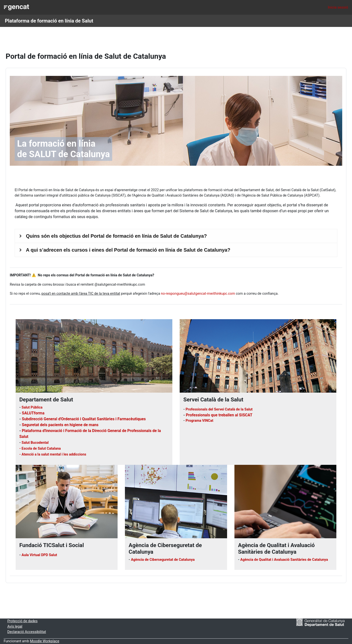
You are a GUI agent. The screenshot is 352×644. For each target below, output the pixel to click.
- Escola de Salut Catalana (53, 444)
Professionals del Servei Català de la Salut (220, 405)
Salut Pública (44, 403)
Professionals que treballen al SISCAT (219, 411)
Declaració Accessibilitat (39, 632)
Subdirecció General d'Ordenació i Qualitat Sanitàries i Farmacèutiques (95, 415)
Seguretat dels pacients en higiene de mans (72, 420)
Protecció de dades (35, 621)
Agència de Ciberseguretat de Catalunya (168, 555)
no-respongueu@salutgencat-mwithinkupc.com (217, 289)
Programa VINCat (200, 416)
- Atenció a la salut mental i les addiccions (66, 450)
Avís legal (27, 626)
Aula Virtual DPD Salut (52, 551)
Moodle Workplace (58, 641)
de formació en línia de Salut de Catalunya (76, 179)
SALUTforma (45, 409)
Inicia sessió (338, 7)
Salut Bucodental (48, 438)
